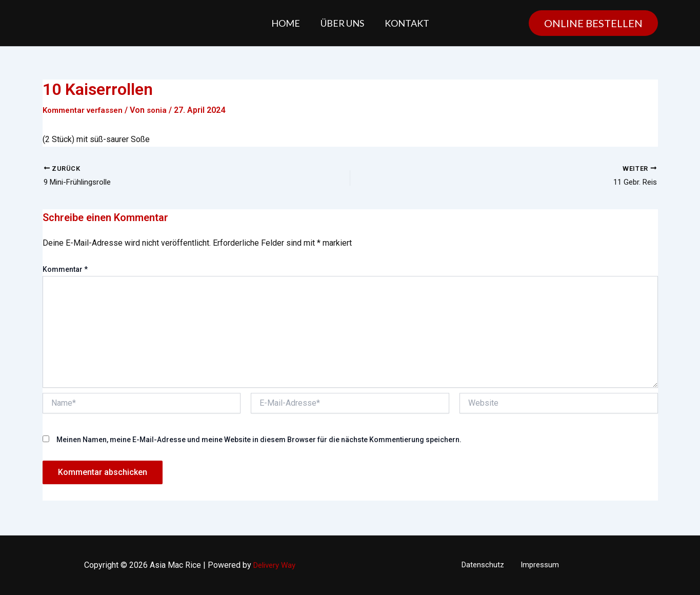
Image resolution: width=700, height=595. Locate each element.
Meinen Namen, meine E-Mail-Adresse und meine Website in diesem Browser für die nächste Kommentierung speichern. (259, 441)
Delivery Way (274, 565)
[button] (593, 23)
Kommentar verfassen (86, 110)
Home (288, 23)
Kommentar (65, 270)
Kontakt (405, 23)
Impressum (537, 565)
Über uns (342, 23)
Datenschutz (486, 565)
